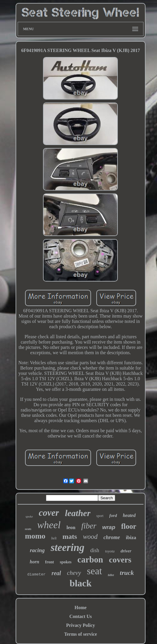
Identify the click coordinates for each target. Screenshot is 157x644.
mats (70, 536)
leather (78, 513)
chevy (74, 573)
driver (126, 551)
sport (100, 516)
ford (113, 515)
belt (54, 538)
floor (129, 526)
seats (28, 529)
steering (68, 548)
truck (127, 573)
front (49, 562)
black (81, 583)
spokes (66, 562)
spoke (29, 516)
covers (120, 560)
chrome (112, 537)
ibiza (131, 538)
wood (90, 537)
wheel (49, 525)
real (56, 573)
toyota (110, 551)
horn (34, 562)
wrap (109, 527)
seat (94, 571)
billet (111, 575)
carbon (90, 560)
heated (129, 515)
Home (81, 608)
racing (37, 550)
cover (49, 513)
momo (35, 536)
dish (95, 550)
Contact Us (80, 616)
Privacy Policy (80, 625)
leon (71, 527)
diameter (36, 574)
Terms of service (81, 634)
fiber (89, 526)
